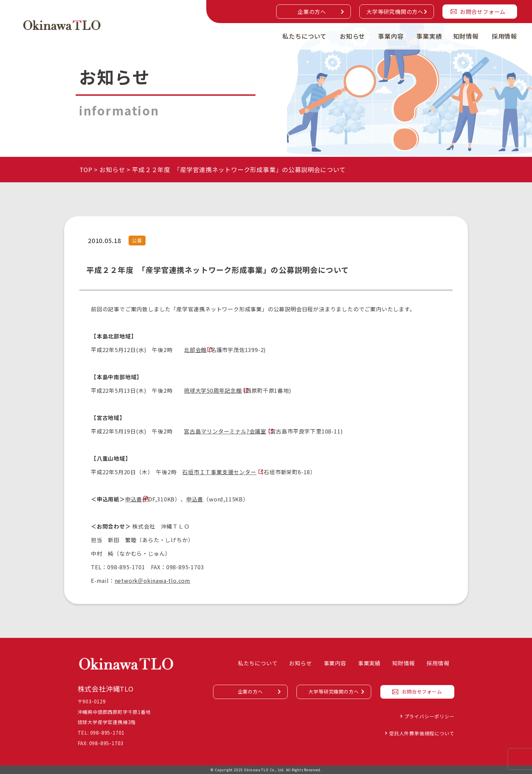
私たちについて (305, 36)
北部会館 (195, 350)
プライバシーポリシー (430, 716)
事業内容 (391, 36)
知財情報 (466, 36)
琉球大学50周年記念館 (213, 390)
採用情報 (504, 36)
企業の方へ (312, 12)
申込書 (134, 499)
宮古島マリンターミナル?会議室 (225, 431)
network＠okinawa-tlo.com (153, 580)
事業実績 (429, 36)
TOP (86, 169)
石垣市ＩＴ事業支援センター (219, 472)
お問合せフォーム (483, 12)
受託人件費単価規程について (422, 733)
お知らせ (352, 36)
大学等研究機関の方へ (395, 12)
